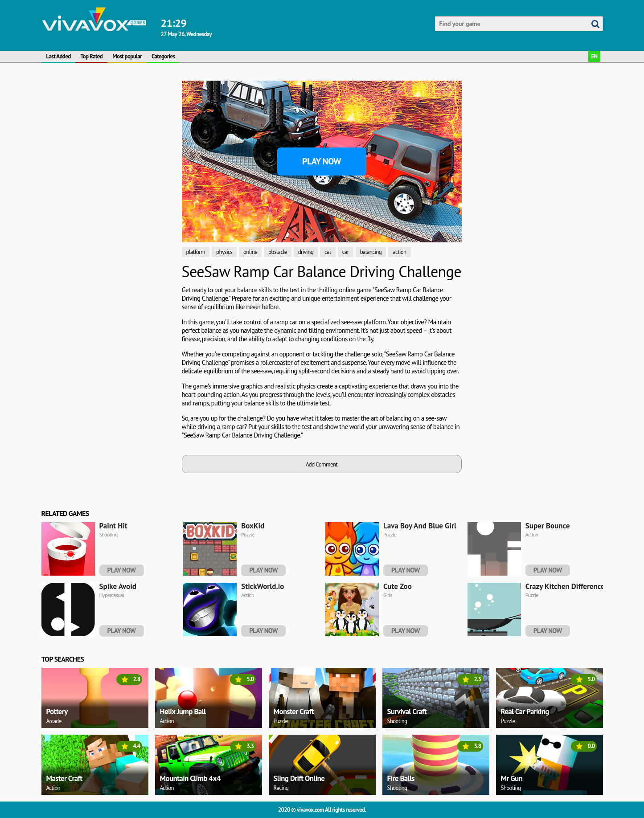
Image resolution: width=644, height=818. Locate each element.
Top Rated (92, 56)
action (399, 252)
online (250, 252)
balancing (371, 252)
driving (306, 252)
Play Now (322, 161)
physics (224, 252)
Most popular (127, 56)
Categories (163, 56)
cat (328, 252)
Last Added (59, 56)
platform (196, 252)
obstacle (277, 252)
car (346, 252)
